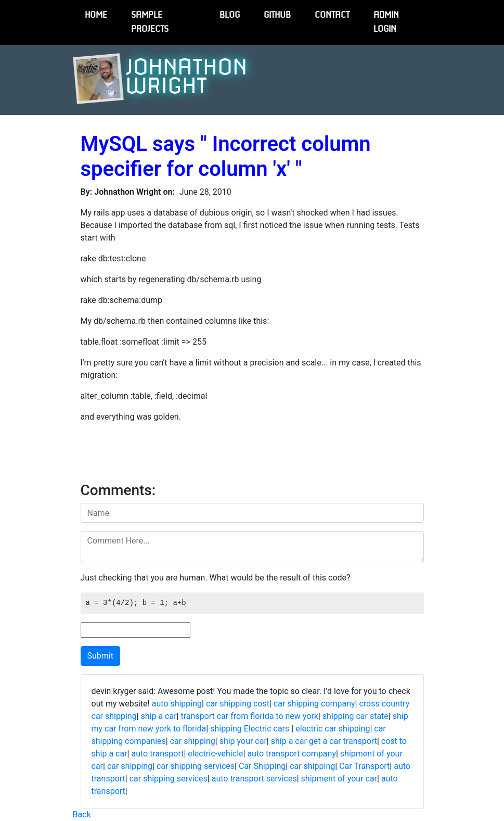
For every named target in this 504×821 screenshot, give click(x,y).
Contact (332, 15)
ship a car (158, 716)
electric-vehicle (215, 754)
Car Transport (364, 766)
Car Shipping (262, 766)
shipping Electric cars (251, 729)
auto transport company (292, 754)
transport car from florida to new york (249, 716)
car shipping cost (238, 704)
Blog (230, 15)
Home (96, 15)
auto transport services (254, 779)
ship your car (243, 741)
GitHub (277, 15)
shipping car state (356, 716)
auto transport (157, 754)
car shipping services (196, 766)
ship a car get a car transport (324, 741)
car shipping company (314, 704)
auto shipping (177, 704)
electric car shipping (333, 729)
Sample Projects (150, 22)
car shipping (193, 741)
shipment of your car (339, 779)
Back (82, 814)
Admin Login (386, 22)
